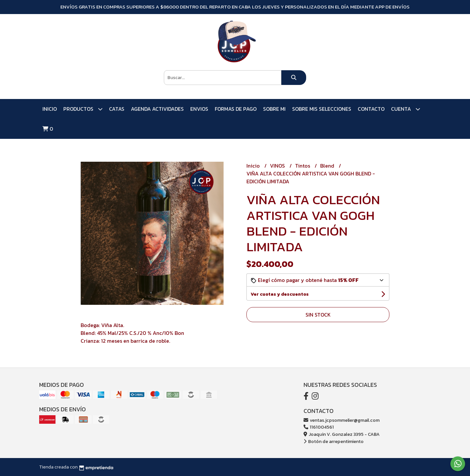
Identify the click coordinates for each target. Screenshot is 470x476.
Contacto (371, 109)
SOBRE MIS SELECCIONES (322, 109)
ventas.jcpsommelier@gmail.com (342, 420)
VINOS (278, 166)
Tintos (303, 166)
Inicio (50, 109)
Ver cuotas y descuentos (280, 294)
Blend (328, 166)
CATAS (117, 109)
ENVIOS (199, 109)
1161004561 (319, 427)
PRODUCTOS (83, 109)
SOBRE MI (274, 109)
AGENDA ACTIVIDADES (157, 109)
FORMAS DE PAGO (236, 109)
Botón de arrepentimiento (334, 441)
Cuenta (406, 109)
